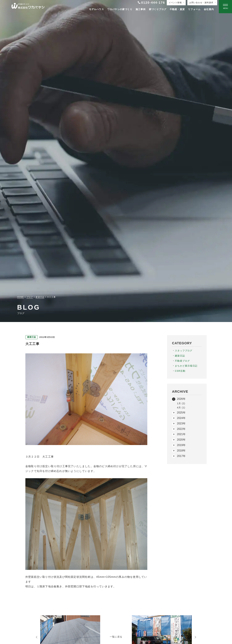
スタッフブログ (184, 351)
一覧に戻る (116, 637)
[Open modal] (225, 7)
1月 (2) (181, 403)
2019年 (181, 445)
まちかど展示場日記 (186, 366)
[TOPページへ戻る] (28, 7)
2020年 (181, 440)
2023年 (181, 423)
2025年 (181, 413)
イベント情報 (175, 3)
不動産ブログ (182, 361)
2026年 (181, 399)
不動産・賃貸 (177, 9)
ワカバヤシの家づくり (120, 9)
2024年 (181, 418)
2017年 (181, 456)
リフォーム (194, 9)
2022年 (181, 429)
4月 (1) (181, 408)
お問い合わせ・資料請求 (201, 3)
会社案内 (209, 9)
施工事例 (141, 9)
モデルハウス (96, 9)
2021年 (181, 434)
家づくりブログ (158, 9)
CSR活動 (180, 371)
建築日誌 (180, 356)
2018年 (181, 451)
